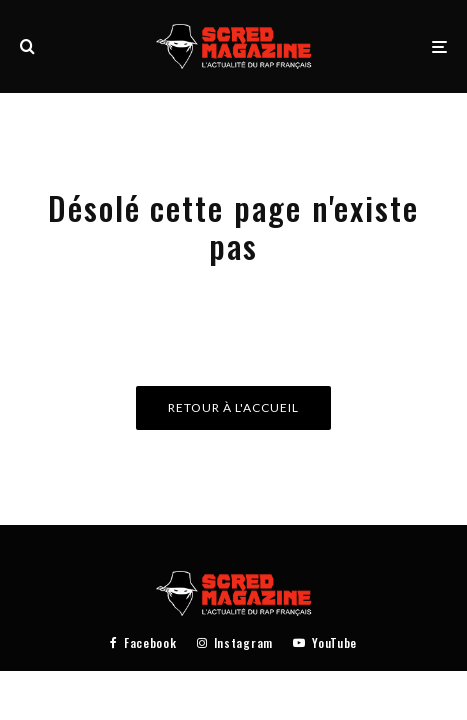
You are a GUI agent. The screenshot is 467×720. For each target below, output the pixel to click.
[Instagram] (235, 643)
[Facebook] (143, 643)
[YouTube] (325, 643)
